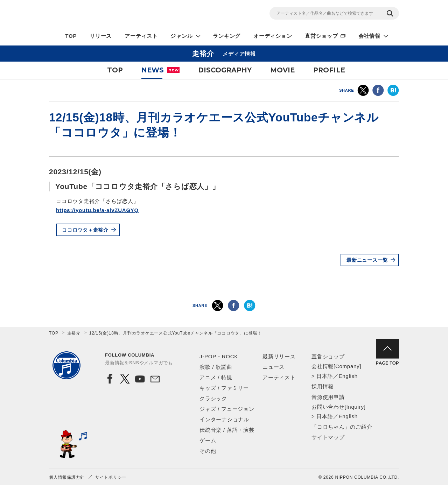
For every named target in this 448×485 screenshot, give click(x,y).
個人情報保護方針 (67, 477)
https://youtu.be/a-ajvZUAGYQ (97, 210)
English (348, 376)
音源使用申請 (328, 397)
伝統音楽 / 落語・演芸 (227, 430)
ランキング (227, 36)
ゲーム (208, 440)
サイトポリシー (111, 477)
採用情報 (323, 386)
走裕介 (74, 333)
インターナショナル (224, 419)
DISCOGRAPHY (225, 70)
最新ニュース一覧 (367, 260)
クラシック (213, 398)
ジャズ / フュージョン (227, 409)
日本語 (325, 376)
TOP (71, 36)
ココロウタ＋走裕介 (85, 230)
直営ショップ (321, 36)
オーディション (273, 36)
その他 (208, 451)
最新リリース (279, 356)
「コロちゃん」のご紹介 (342, 427)
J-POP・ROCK (219, 356)
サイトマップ (328, 437)
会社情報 (369, 36)
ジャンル (181, 36)
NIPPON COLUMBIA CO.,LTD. (112, 14)
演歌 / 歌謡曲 (216, 367)
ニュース (274, 367)
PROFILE (329, 70)
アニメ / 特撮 (216, 377)
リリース (101, 36)
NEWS (160, 70)
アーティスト (141, 36)
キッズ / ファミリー (224, 388)
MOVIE (282, 70)
